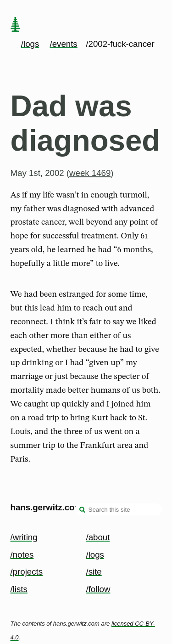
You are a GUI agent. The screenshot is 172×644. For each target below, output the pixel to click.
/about (98, 537)
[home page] (15, 25)
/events (64, 44)
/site (94, 572)
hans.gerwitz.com (47, 507)
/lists (19, 589)
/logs (30, 44)
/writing (24, 537)
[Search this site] (118, 509)
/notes (22, 555)
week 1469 (90, 173)
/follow (98, 589)
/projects (27, 572)
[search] (83, 510)
